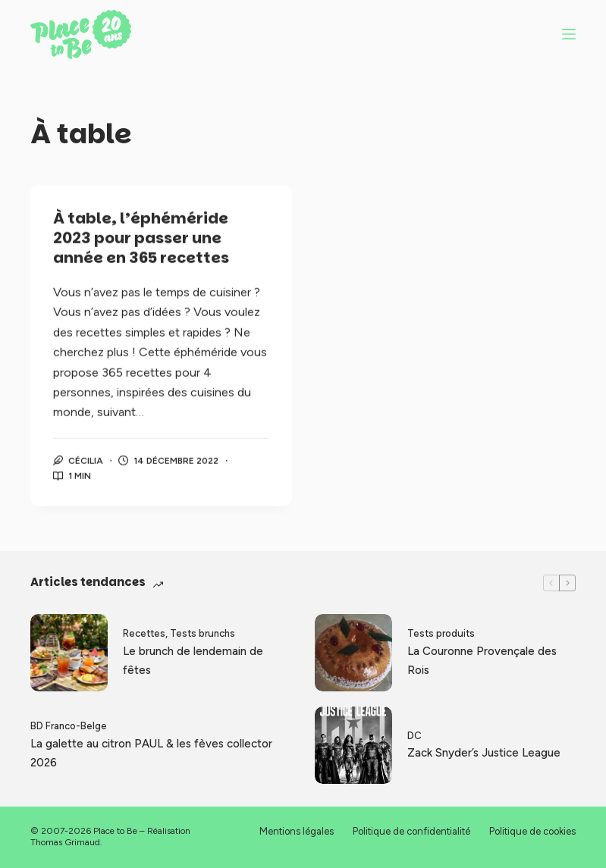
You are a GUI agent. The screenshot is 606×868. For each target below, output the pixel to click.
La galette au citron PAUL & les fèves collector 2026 (151, 753)
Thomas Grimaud (65, 842)
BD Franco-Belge (69, 726)
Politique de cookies (532, 831)
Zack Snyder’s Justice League (484, 753)
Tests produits (441, 633)
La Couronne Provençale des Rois (482, 661)
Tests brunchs (203, 633)
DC (414, 736)
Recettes (144, 633)
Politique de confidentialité (411, 831)
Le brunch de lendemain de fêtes (193, 661)
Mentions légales (297, 831)
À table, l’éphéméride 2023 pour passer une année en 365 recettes (141, 239)
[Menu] (569, 34)
